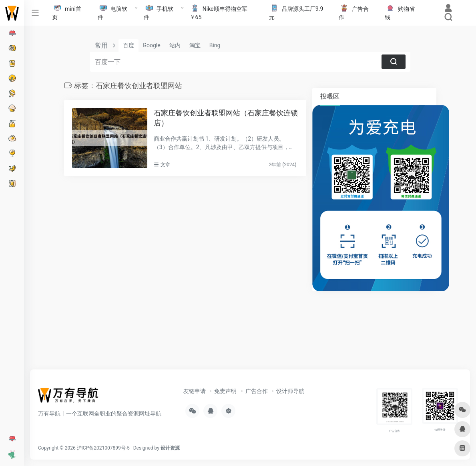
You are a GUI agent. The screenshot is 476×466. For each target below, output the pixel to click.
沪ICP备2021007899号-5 (103, 448)
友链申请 (195, 391)
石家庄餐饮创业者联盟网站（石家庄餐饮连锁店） (226, 118)
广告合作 (257, 391)
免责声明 (225, 391)
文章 (165, 165)
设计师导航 (290, 391)
